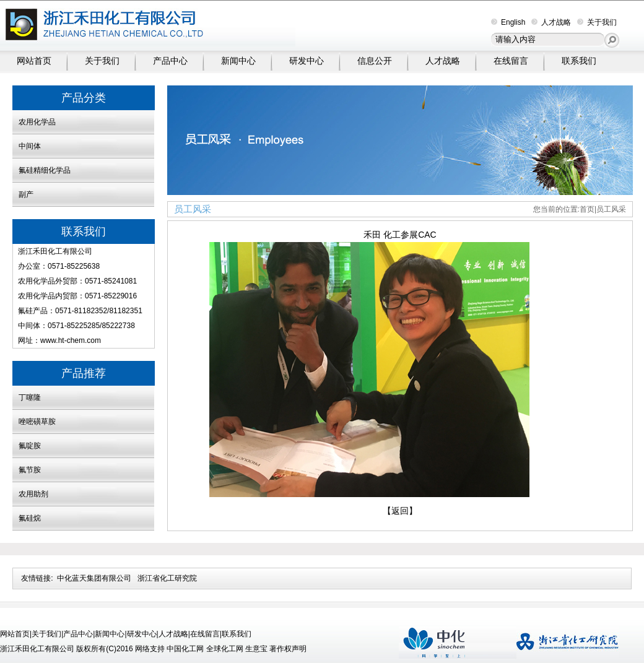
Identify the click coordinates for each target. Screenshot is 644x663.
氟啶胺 (30, 446)
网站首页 (34, 61)
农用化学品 (37, 122)
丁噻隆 (30, 397)
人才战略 (551, 22)
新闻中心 (238, 61)
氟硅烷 (30, 518)
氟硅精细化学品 (45, 170)
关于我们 (597, 22)
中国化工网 (185, 649)
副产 (26, 194)
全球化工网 (225, 649)
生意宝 (256, 649)
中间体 (30, 146)
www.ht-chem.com (71, 340)
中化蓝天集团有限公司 (94, 578)
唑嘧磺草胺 (37, 422)
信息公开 (375, 61)
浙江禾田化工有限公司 (55, 251)
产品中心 (170, 61)
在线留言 (511, 61)
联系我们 (579, 61)
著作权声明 (288, 649)
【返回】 (400, 511)
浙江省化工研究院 (167, 578)
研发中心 (307, 61)
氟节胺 (30, 470)
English (508, 22)
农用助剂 (33, 494)
